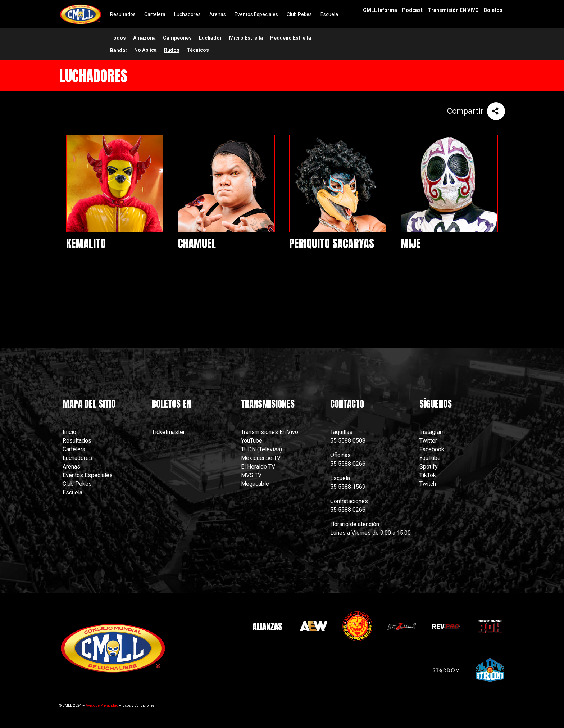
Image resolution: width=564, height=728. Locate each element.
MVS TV (251, 475)
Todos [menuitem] (118, 38)
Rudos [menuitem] (172, 50)
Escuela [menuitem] (329, 14)
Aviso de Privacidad (102, 706)
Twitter (428, 441)
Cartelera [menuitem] (155, 14)
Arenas (71, 467)
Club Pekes (77, 484)
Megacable (255, 484)
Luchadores (77, 458)
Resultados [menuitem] (123, 14)
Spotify (429, 467)
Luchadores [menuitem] (187, 14)
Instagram (432, 432)
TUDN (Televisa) (261, 449)
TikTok (428, 475)
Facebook (432, 449)
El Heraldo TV (259, 467)
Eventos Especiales (88, 475)
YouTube (252, 441)
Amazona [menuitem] (144, 38)
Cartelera (74, 449)
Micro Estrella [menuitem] (246, 38)
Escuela (72, 492)
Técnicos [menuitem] (198, 50)
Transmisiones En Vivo (270, 432)
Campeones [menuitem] (177, 38)
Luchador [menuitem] (210, 38)
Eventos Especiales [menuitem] (256, 14)
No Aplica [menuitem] (145, 50)
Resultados (77, 441)
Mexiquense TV (261, 458)
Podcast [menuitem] (412, 10)
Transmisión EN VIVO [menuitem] (453, 10)
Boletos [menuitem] (493, 10)
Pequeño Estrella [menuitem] (291, 38)
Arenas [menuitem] (218, 14)
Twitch (428, 484)
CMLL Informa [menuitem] (380, 10)
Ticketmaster (168, 432)
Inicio (69, 432)
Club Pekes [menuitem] (299, 14)
